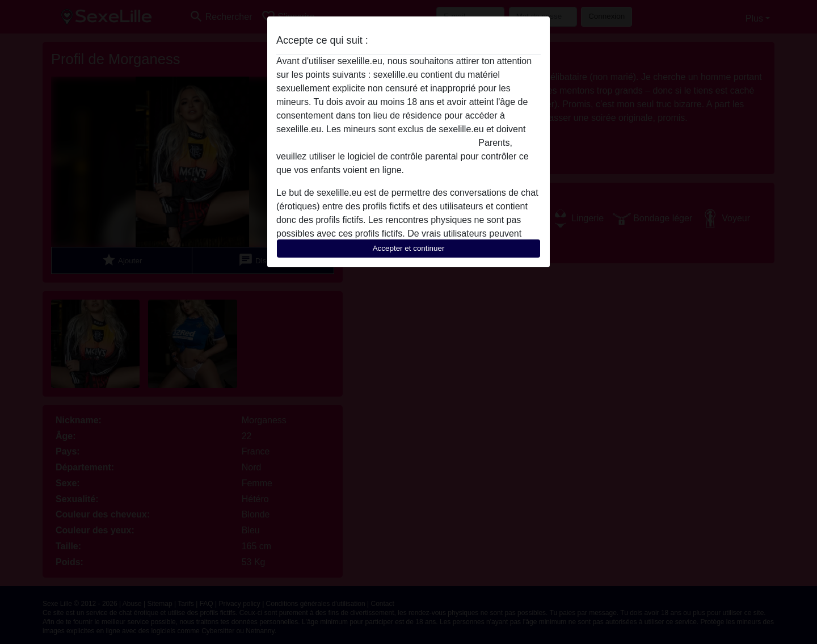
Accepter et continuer (409, 248)
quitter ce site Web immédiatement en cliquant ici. (376, 143)
